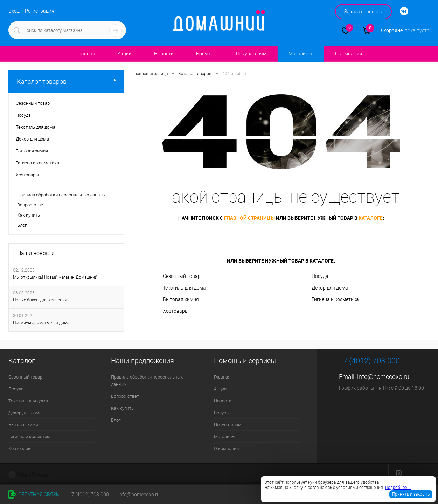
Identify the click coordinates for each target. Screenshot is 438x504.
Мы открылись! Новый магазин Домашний (55, 277)
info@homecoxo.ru (383, 377)
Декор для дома (330, 288)
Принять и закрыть (411, 494)
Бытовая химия (181, 299)
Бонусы (205, 54)
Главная (86, 54)
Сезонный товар (182, 276)
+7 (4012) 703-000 (89, 495)
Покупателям (251, 54)
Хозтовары (176, 311)
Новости (164, 54)
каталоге (371, 218)
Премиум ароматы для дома (41, 323)
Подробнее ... (398, 488)
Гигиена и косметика (335, 299)
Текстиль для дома (184, 288)
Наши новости (36, 253)
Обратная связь (34, 495)
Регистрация (40, 11)
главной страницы (249, 218)
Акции (125, 54)
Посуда (320, 276)
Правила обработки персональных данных (61, 195)
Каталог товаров (66, 81)
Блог (22, 225)
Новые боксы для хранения (40, 300)
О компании (349, 54)
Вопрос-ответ (31, 205)
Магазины (300, 54)
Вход (14, 11)
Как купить (29, 215)
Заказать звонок (363, 12)
